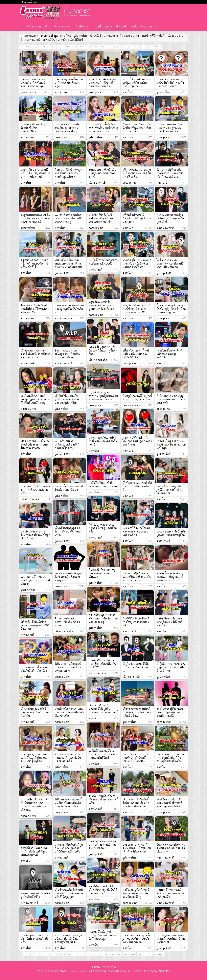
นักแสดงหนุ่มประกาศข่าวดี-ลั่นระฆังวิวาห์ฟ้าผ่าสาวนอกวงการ (36, 354)
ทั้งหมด (158, 47)
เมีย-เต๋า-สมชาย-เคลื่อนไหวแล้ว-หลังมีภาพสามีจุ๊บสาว (67, 445)
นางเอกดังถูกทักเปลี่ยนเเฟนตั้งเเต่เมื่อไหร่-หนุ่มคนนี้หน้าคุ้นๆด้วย (35, 758)
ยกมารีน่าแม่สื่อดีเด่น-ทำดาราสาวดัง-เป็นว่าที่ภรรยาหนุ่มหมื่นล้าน (103, 83)
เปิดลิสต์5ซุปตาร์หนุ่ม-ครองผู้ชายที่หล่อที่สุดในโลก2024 (102, 664)
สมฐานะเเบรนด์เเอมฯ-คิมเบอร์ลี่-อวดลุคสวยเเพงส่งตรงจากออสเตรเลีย (36, 218)
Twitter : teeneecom (145, 971)
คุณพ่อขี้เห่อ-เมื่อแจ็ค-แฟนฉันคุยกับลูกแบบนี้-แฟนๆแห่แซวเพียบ (170, 577)
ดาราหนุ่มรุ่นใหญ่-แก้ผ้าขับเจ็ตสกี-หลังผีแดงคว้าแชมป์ (103, 441)
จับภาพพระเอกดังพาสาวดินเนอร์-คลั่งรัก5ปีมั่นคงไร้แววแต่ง (171, 848)
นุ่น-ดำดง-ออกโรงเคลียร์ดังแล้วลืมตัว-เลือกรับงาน (36, 669)
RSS (129, 971)
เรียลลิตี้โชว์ (76, 40)
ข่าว (47, 26)
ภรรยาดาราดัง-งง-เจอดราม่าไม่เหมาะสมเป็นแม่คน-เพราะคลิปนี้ (102, 845)
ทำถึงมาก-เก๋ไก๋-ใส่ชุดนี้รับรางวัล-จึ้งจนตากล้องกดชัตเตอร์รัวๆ (136, 893)
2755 (53, 47)
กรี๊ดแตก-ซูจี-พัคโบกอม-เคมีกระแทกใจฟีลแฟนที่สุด (69, 83)
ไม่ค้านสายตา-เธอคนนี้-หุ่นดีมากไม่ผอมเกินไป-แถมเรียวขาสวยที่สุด (69, 803)
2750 (89, 47)
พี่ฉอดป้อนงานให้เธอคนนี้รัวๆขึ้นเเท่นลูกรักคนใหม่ (137, 397)
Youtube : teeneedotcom (52, 971)
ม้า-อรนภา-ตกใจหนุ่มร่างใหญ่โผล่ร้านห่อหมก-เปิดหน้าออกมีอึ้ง (137, 128)
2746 (116, 47)
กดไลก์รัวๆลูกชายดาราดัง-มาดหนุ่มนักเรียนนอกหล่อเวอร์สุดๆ (103, 618)
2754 (60, 47)
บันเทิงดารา (82, 26)
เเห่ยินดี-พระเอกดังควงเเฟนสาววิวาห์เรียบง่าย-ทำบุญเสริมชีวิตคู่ (103, 754)
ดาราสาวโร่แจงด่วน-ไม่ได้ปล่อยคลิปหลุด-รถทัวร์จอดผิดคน (137, 441)
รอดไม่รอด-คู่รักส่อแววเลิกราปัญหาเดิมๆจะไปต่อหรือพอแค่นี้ (170, 712)
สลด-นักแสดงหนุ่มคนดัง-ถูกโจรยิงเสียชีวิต (36, 895)
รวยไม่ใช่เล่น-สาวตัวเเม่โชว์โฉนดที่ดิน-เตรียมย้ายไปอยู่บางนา (136, 83)
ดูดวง (109, 26)
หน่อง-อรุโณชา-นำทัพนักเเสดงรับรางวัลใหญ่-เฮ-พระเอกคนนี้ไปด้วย (137, 264)
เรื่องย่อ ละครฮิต (30, 499)
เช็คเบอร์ (121, 26)
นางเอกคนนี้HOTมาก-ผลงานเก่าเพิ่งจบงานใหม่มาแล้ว (35, 490)
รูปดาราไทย (81, 36)
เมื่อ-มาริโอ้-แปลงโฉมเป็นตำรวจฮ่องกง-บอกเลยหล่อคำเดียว (137, 531)
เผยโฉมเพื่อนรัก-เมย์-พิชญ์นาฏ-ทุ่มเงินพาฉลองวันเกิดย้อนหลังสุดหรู (36, 399)
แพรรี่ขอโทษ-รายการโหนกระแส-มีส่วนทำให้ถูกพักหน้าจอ (36, 535)
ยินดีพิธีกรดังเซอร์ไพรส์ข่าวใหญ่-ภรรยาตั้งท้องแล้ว (136, 622)
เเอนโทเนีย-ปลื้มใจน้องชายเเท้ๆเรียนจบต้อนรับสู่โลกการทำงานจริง (103, 128)
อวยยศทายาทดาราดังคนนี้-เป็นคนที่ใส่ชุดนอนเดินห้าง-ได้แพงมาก (137, 848)
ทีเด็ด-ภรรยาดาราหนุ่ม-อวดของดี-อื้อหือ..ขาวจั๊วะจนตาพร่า (171, 399)
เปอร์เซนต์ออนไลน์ (141, 26)
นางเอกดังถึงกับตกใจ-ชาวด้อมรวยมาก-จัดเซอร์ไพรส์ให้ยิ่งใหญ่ (68, 128)
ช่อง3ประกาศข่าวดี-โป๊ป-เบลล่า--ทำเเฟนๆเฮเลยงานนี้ (103, 173)
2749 (96, 47)
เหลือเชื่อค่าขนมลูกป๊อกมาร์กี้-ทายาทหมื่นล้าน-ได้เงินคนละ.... (170, 490)
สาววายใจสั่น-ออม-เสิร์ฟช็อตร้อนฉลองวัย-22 (69, 488)
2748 (102, 47)
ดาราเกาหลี (34, 40)
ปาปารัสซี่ (96, 36)
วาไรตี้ (97, 26)
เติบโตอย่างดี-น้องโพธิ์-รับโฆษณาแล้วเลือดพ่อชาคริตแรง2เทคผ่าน (136, 803)
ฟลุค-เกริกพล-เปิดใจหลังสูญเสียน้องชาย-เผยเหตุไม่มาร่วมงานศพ (35, 445)
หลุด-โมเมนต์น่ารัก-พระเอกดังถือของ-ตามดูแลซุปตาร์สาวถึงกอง (102, 305)
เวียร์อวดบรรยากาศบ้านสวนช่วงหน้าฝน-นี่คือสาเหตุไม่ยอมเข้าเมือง (171, 758)
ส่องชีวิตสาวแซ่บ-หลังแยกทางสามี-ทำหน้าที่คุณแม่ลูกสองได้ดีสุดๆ (169, 803)
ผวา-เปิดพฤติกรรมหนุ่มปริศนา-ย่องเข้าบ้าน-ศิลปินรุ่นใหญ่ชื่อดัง (68, 939)
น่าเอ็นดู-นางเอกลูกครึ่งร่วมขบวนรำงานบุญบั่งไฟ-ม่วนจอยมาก (136, 939)
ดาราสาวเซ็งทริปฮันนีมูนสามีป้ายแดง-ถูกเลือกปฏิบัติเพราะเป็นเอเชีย (69, 848)
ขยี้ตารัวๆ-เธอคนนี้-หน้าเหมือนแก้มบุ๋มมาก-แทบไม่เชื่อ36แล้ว (136, 354)
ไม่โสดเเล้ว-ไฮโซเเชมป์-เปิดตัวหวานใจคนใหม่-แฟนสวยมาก (68, 667)
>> (151, 47)
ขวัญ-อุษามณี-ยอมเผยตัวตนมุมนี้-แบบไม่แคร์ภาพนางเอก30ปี (171, 939)
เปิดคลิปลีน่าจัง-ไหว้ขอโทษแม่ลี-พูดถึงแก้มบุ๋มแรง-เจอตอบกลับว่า (103, 218)
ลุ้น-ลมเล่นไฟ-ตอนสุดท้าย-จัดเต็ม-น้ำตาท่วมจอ (67, 622)
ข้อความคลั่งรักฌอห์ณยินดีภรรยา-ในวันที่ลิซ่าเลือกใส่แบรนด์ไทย (170, 173)
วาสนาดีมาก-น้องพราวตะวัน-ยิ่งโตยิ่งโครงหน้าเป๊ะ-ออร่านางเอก (170, 83)
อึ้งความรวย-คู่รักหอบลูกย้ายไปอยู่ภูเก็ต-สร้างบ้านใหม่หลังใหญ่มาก (171, 309)
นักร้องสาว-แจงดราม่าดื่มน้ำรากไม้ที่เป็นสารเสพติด (137, 486)
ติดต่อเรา (164, 971)
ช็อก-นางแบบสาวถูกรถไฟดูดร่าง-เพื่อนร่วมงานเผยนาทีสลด (68, 354)
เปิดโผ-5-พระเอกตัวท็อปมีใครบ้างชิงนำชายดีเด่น (136, 667)
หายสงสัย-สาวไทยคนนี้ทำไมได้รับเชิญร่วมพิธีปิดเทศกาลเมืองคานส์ (36, 173)
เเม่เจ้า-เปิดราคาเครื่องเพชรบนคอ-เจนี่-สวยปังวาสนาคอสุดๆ (68, 218)
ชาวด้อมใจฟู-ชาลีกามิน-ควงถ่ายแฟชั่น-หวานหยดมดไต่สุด (171, 445)
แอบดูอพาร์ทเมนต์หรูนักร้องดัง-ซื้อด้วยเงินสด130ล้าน (35, 128)
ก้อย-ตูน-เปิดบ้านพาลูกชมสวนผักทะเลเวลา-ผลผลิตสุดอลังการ (68, 173)
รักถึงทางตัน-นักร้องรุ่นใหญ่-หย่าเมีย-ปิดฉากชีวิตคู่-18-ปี (68, 577)
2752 (75, 47)
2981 (27, 47)
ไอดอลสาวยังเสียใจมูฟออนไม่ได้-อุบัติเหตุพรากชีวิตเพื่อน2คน (35, 309)
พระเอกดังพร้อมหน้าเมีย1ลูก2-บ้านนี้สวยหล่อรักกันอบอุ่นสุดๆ (103, 935)
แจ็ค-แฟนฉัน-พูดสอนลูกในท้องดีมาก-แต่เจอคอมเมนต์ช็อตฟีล (137, 173)
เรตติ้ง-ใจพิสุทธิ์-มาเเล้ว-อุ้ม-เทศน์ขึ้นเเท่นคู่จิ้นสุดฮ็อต (103, 350)
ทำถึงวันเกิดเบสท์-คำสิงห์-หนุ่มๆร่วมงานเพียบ (103, 484)
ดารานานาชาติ (113, 36)
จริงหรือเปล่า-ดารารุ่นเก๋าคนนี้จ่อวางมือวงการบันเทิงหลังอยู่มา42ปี (137, 309)
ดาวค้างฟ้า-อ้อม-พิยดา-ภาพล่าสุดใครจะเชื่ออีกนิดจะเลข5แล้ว (69, 758)
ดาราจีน (63, 40)
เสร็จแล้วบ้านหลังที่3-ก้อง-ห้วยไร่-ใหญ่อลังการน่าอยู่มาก (137, 218)
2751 (82, 47)
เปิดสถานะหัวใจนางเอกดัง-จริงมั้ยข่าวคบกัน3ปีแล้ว (34, 939)
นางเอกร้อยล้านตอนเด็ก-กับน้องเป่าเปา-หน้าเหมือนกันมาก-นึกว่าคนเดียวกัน (36, 805)
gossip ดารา (131, 36)
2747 (109, 47)
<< (21, 47)
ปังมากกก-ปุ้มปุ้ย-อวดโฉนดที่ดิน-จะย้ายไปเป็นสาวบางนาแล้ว (137, 577)
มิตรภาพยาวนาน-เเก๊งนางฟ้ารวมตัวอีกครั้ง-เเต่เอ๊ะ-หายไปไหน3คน (137, 758)
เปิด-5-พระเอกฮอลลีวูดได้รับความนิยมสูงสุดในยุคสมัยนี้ (170, 218)
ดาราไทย (66, 36)
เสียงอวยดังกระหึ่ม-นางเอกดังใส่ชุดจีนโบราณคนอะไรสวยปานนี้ (103, 709)
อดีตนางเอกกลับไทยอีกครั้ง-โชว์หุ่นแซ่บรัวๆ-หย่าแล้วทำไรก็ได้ (35, 264)
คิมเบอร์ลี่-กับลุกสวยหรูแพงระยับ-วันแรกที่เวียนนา (102, 573)
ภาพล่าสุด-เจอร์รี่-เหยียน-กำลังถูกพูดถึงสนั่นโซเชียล (69, 309)
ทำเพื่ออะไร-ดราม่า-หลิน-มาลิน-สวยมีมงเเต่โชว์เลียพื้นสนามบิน (70, 712)
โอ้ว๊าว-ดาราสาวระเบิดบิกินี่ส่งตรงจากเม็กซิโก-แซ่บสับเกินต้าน (137, 712)
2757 (38, 47)
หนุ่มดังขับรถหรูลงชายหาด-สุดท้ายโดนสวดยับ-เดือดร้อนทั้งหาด (103, 396)
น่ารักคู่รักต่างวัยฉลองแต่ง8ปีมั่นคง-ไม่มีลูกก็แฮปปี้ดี (170, 622)
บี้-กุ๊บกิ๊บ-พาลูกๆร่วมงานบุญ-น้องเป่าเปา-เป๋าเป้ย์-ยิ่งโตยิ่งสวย (171, 667)
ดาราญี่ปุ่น (49, 40)
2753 (67, 47)
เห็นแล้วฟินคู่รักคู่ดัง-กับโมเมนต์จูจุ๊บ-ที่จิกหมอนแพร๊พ (69, 531)
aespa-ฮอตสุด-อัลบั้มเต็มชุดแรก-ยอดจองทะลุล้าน (171, 533)
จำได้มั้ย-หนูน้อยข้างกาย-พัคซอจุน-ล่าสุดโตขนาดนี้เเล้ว (103, 799)
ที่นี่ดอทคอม (34, 26)
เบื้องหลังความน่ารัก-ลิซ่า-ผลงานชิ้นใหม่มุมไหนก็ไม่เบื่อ (35, 712)
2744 (130, 47)
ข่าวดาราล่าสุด (63, 26)
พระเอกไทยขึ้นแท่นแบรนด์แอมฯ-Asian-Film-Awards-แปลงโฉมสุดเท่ (68, 264)
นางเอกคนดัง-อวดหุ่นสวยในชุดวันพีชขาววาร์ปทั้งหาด (35, 580)
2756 (46, 47)
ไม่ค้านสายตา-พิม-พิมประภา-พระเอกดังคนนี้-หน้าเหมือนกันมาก (170, 264)
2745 (123, 47)
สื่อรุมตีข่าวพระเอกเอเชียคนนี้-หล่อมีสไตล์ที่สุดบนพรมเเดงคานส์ (35, 851)
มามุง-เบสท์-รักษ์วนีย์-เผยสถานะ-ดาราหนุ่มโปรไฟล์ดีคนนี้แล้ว (169, 128)
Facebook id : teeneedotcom (108, 971)
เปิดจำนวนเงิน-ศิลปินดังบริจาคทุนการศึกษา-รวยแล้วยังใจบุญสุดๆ (69, 893)
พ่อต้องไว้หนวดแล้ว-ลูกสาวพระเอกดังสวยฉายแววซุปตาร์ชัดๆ (67, 399)
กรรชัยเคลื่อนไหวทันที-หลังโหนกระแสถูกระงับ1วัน (170, 354)
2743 (137, 47)
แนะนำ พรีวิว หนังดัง (153, 36)
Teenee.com (31, 36)
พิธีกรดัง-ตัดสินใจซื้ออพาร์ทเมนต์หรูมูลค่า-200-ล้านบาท (36, 625)
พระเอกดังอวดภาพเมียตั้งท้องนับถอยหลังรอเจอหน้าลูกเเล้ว (171, 893)
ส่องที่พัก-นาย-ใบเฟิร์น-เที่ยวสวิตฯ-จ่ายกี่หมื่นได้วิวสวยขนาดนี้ (103, 890)
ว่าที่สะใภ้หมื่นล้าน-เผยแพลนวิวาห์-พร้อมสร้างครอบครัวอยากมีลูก (34, 83)
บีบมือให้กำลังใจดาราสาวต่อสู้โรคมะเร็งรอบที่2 (103, 262)
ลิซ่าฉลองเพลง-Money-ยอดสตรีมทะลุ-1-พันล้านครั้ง (103, 528)
